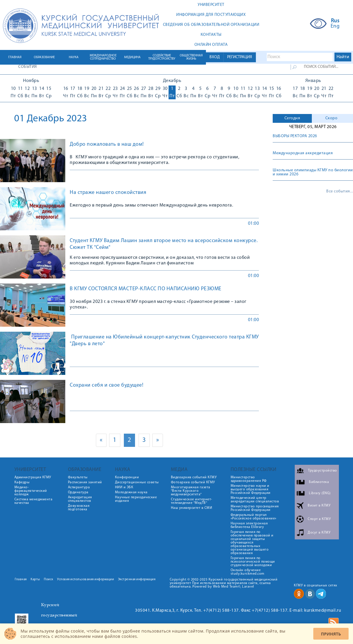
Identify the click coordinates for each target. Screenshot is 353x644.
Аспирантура (79, 487)
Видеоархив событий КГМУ (194, 477)
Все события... (340, 192)
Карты (35, 580)
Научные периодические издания (136, 499)
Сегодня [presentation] (292, 118)
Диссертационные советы (137, 482)
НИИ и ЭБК (124, 487)
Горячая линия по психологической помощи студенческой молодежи (253, 562)
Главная (21, 580)
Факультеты (78, 477)
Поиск (49, 580)
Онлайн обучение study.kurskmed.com (248, 572)
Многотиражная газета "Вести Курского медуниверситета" (191, 491)
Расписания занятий (85, 482)
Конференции (127, 477)
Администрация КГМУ (33, 477)
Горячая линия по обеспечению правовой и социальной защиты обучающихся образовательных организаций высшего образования (252, 543)
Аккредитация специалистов (80, 499)
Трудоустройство (323, 471)
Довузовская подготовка (79, 508)
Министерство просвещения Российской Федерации (255, 508)
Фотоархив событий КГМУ (193, 482)
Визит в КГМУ (319, 506)
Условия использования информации (85, 580)
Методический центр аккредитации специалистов (255, 500)
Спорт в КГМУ (319, 519)
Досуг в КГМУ (319, 533)
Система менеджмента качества (34, 501)
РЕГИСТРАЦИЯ (240, 57)
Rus (335, 21)
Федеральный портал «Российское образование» (254, 517)
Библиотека (319, 482)
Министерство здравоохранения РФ (249, 479)
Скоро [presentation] (332, 118)
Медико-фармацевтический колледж (31, 491)
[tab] (292, 118)
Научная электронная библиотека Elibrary (249, 525)
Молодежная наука (131, 492)
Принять (331, 634)
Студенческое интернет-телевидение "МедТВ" (192, 501)
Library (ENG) (320, 493)
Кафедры (22, 482)
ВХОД (215, 57)
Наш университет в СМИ (192, 508)
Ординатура (78, 492)
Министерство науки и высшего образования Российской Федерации (251, 489)
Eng (335, 26)
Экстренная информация (137, 580)
